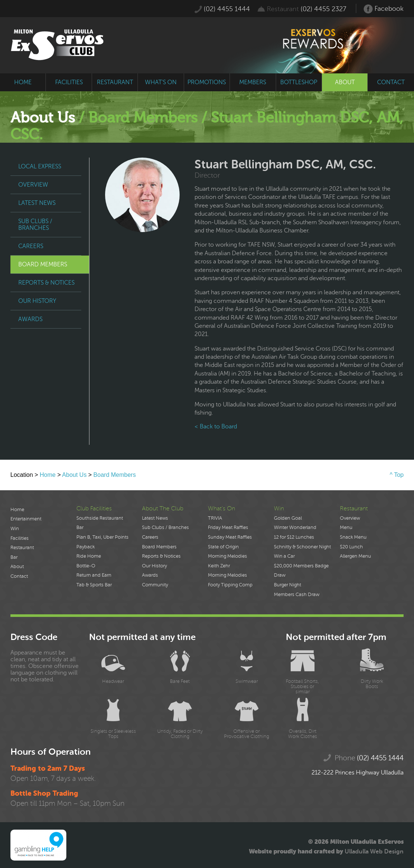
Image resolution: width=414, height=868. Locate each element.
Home (48, 475)
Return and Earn (94, 575)
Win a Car (284, 556)
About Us (75, 475)
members (253, 82)
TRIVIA (215, 518)
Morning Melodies (227, 556)
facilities (69, 82)
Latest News (37, 203)
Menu (346, 528)
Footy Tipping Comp (230, 585)
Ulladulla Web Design (374, 852)
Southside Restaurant (100, 518)
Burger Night (287, 585)
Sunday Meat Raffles (230, 537)
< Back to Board (216, 427)
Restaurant (22, 548)
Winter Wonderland (295, 528)
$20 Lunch (351, 547)
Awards (30, 319)
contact (391, 82)
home (23, 82)
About (17, 567)
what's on (161, 82)
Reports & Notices (46, 283)
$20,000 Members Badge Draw (301, 571)
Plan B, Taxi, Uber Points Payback (102, 542)
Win (15, 529)
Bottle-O (86, 566)
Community (155, 585)
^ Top (397, 475)
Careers (31, 246)
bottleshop (299, 82)
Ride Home (89, 556)
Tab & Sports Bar (94, 585)
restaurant (115, 82)
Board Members (43, 264)
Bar (14, 557)
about (345, 82)
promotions (207, 82)
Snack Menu (353, 537)
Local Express (40, 167)
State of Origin (223, 547)
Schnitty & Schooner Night (302, 547)
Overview (33, 185)
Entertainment (26, 519)
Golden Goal (288, 518)
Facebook (384, 9)
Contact (19, 576)
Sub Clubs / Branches (35, 225)
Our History (37, 301)
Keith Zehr (219, 566)
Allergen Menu (355, 556)
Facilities (20, 538)
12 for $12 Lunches (294, 537)
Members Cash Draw (297, 595)
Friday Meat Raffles (228, 528)
